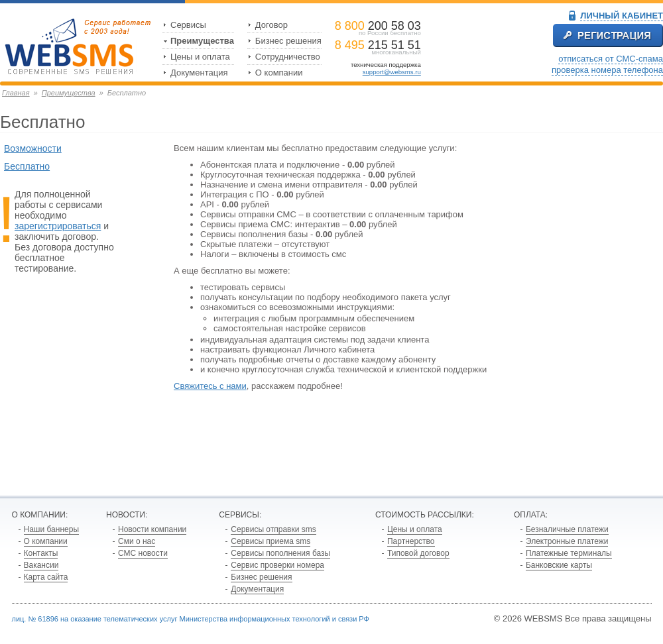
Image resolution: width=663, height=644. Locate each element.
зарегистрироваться (58, 226)
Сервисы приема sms (271, 541)
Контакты (41, 553)
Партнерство (411, 541)
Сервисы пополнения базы (280, 553)
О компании (279, 73)
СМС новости (143, 553)
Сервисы (188, 25)
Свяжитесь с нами (210, 386)
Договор (271, 25)
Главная (16, 93)
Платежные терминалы (569, 553)
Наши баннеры (52, 529)
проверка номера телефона (607, 70)
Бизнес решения (288, 41)
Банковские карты (559, 565)
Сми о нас (137, 541)
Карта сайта (46, 577)
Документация (199, 73)
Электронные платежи (567, 541)
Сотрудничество (288, 57)
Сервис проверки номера (277, 565)
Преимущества (202, 41)
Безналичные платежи (567, 529)
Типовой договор (418, 553)
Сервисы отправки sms (273, 529)
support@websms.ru (392, 72)
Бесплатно (27, 166)
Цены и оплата (200, 57)
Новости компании (152, 529)
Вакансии (41, 565)
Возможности (33, 148)
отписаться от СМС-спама (611, 59)
